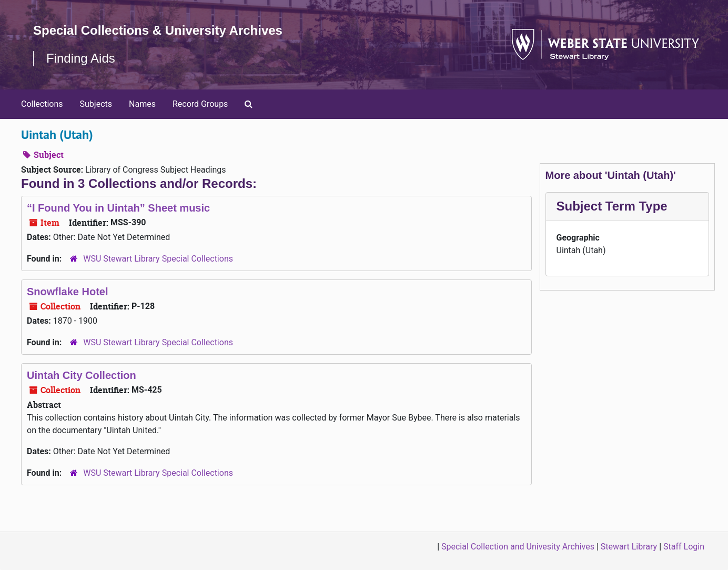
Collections (42, 104)
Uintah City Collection (82, 375)
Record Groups (200, 104)
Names (142, 104)
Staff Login (684, 547)
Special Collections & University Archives (158, 30)
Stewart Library (629, 547)
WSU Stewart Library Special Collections (158, 259)
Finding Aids (81, 58)
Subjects (96, 104)
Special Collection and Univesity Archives (518, 547)
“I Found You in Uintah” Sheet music (118, 208)
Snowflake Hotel (67, 292)
